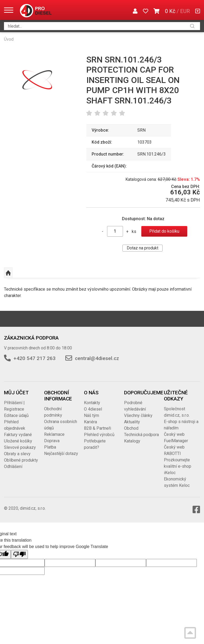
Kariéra (90, 422)
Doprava (52, 441)
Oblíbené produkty (21, 460)
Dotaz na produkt (143, 248)
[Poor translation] (19, 554)
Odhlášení (13, 467)
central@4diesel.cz (97, 358)
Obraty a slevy (17, 454)
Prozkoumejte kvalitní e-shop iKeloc (178, 466)
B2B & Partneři (97, 428)
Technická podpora (141, 435)
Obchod (131, 428)
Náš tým (92, 415)
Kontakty (92, 403)
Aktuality (132, 422)
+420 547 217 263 (35, 358)
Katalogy (132, 441)
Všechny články (138, 415)
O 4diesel (93, 409)
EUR (185, 11)
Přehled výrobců (99, 435)
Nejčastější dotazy (61, 453)
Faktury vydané (18, 435)
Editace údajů (16, 415)
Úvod (9, 39)
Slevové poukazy (20, 447)
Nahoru (8, 273)
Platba (50, 447)
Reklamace (54, 434)
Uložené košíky (18, 441)
